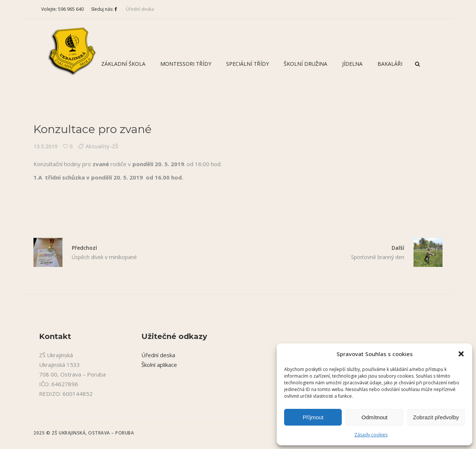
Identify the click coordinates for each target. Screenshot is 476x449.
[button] (461, 354)
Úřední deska (140, 9)
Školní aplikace (159, 365)
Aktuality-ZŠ (102, 146)
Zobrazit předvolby (436, 417)
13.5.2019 (45, 146)
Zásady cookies (371, 435)
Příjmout (313, 417)
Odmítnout (374, 417)
